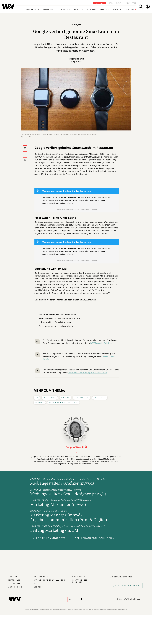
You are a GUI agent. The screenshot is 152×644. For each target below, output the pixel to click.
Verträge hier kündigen (80, 581)
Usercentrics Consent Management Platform (81, 209)
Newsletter (131, 3)
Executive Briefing (30, 9)
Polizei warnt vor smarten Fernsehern (56, 326)
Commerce (65, 9)
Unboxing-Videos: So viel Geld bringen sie (57, 322)
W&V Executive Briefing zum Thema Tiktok (88, 373)
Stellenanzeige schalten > (95, 538)
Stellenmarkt (115, 3)
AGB (36, 583)
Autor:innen (15, 587)
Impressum (14, 580)
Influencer (50, 398)
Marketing (49, 9)
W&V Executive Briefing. (101, 343)
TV (37, 398)
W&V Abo (100, 3)
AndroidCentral (41, 174)
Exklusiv (130, 9)
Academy (92, 9)
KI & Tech (79, 9)
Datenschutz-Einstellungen (49, 580)
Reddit (52, 276)
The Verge (61, 284)
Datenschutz (41, 577)
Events (103, 9)
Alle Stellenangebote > (51, 538)
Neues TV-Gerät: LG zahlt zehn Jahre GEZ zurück (60, 318)
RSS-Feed (38, 587)
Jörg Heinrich (78, 59)
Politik (65, 398)
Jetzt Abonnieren (127, 585)
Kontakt (13, 577)
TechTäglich (82, 398)
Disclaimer (14, 583)
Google (40, 402)
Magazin (117, 9)
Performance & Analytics (63, 402)
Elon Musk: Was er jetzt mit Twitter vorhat (58, 314)
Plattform (100, 398)
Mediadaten (79, 577)
